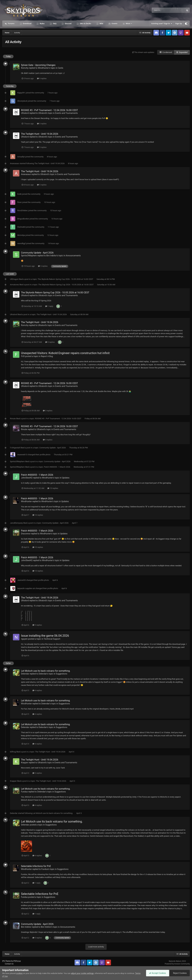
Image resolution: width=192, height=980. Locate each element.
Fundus (24, 792)
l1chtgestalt (15, 448)
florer (20, 202)
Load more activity (96, 947)
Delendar (25, 674)
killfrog (13, 752)
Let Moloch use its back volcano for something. (46, 671)
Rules (42, 24)
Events (114, 24)
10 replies (53, 488)
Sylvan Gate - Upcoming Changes (38, 65)
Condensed (166, 52)
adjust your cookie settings (82, 973)
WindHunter (43, 68)
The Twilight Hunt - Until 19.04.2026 (40, 134)
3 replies (42, 124)
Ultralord (25, 113)
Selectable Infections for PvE (36, 866)
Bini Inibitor (52, 256)
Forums (11, 24)
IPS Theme (6, 961)
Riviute (13, 419)
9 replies (42, 78)
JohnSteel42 (27, 478)
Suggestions (62, 674)
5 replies (42, 147)
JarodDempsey (16, 523)
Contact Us (9, 964)
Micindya (21, 235)
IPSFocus (17, 961)
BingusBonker (23, 219)
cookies (19, 973)
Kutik (19, 194)
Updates (66, 478)
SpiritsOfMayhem (29, 256)
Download (27, 24)
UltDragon (14, 279)
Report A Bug (47, 356)
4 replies (37, 690)
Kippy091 (21, 93)
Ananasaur (15, 163)
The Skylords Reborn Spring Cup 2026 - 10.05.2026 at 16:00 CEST (66, 279)
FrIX (23, 356)
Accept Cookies (158, 973)
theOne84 (21, 227)
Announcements (73, 256)
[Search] (161, 10)
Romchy (25, 68)
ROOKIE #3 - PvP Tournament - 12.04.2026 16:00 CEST (49, 110)
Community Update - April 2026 (37, 253)
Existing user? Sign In (162, 24)
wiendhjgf (21, 243)
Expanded (182, 52)
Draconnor (26, 534)
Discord (68, 24)
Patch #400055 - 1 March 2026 (57, 467)
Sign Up (179, 24)
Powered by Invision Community (177, 964)
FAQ (54, 24)
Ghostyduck (22, 101)
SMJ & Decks (85, 24)
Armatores (14, 285)
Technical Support (52, 639)
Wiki (101, 24)
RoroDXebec (23, 210)
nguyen (24, 639)
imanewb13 (22, 455)
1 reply (49, 306)
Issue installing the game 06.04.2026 (45, 636)
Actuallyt (21, 157)
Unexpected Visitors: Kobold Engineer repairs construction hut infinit (65, 353)
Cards (60, 68)
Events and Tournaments (66, 113)
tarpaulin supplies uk (26, 588)
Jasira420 (22, 580)
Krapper (25, 763)
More (128, 24)
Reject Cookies (180, 973)
